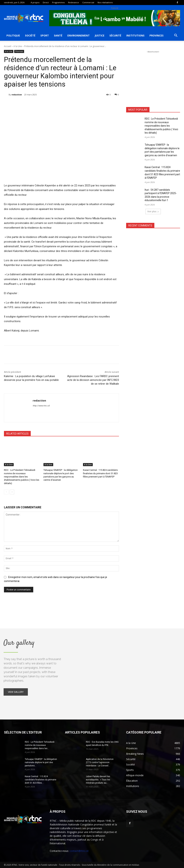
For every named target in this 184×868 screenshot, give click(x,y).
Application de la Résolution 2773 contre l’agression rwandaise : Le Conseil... (100, 762)
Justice (100, 35)
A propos (35, 2)
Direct (46, 2)
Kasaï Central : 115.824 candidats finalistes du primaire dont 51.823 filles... (41, 779)
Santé (58, 35)
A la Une (18, 46)
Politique (13, 35)
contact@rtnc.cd (79, 851)
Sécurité (115, 35)
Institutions (135, 35)
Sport (45, 35)
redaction (17, 95)
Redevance (73, 2)
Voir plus (153, 211)
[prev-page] (6, 492)
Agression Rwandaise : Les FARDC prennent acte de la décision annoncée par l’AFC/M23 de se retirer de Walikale (93, 380)
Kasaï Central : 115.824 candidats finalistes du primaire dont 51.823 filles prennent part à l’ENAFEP (100, 473)
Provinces (157, 35)
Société (30, 35)
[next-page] (12, 492)
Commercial (88, 2)
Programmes (58, 2)
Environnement (79, 35)
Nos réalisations (105, 2)
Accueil (8, 46)
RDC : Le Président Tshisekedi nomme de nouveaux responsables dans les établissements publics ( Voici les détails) (21, 477)
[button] (176, 36)
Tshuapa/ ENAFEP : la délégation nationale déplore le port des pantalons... (41, 762)
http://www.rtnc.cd (41, 406)
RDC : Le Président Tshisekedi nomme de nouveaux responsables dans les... (40, 745)
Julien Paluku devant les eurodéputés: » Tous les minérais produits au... (98, 779)
